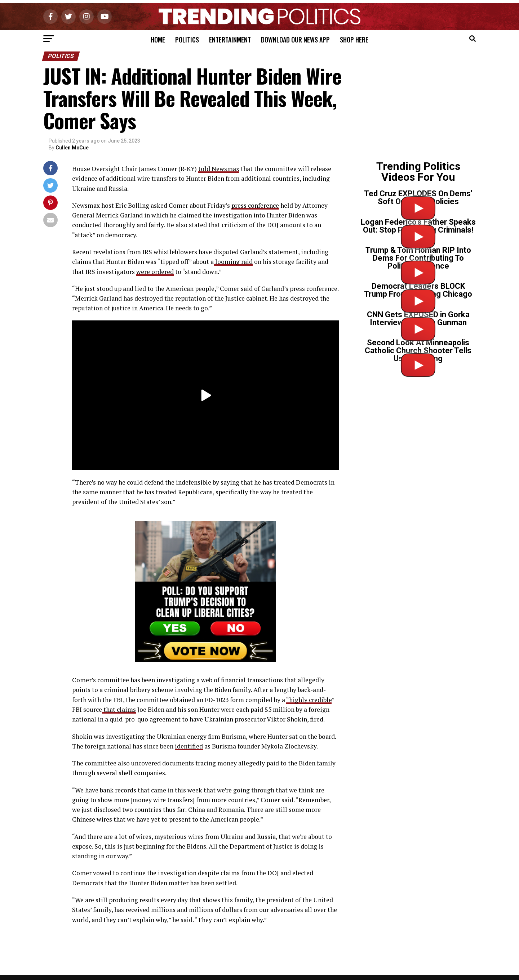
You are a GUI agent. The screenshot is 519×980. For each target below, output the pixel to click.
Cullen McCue (72, 148)
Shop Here (354, 40)
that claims (119, 709)
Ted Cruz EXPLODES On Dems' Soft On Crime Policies (418, 197)
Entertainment (230, 40)
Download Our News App (295, 40)
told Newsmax (219, 169)
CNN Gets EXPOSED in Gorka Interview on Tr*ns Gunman (418, 318)
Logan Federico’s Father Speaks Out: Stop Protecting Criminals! (418, 226)
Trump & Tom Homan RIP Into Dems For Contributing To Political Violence (418, 258)
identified (189, 746)
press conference (255, 205)
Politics (187, 40)
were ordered (155, 272)
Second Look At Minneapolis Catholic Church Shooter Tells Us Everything (418, 350)
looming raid (233, 262)
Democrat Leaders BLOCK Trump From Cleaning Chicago (418, 290)
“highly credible (309, 700)
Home (158, 40)
